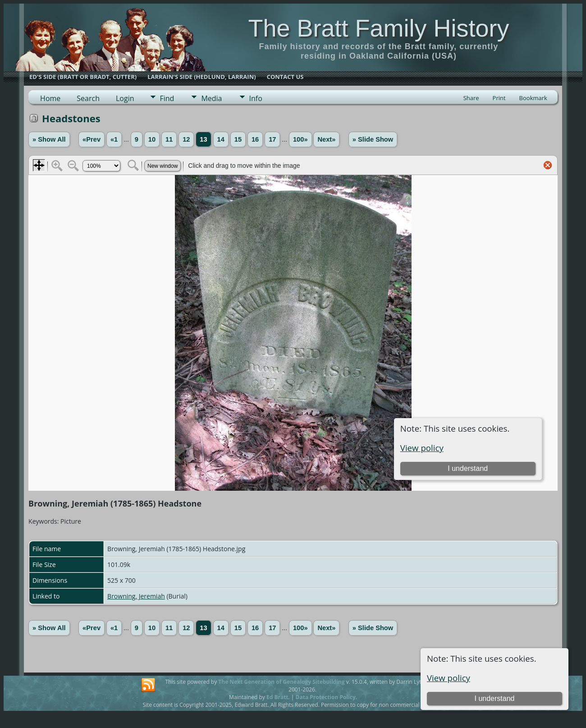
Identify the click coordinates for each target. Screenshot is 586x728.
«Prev (92, 139)
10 (152, 139)
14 (221, 139)
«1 (114, 139)
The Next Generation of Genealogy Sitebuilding (281, 682)
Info (256, 98)
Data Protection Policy (326, 697)
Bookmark (533, 98)
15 (238, 139)
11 (169, 139)
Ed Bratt (277, 697)
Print (499, 98)
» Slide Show (373, 139)
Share (471, 98)
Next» (326, 139)
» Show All (49, 139)
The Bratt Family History (378, 28)
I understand (495, 698)
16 (255, 139)
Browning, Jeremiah (136, 596)
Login (125, 98)
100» (300, 139)
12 (186, 139)
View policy (449, 678)
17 (272, 139)
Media (211, 98)
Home (50, 98)
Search (88, 98)
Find (167, 98)
